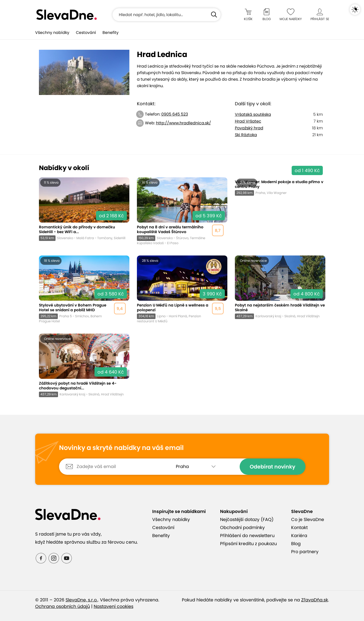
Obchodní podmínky (242, 528)
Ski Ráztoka (246, 135)
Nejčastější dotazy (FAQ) (247, 520)
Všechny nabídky (52, 33)
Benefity (111, 33)
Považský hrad (249, 128)
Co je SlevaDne (308, 520)
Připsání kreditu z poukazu (248, 544)
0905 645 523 (175, 114)
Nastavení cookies (114, 606)
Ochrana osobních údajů (63, 606)
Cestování (86, 33)
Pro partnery (305, 552)
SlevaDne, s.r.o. (82, 600)
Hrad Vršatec (248, 121)
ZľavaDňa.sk (315, 600)
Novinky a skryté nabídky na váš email (121, 448)
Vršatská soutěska (253, 114)
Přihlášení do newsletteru (247, 536)
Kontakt (299, 528)
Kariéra (299, 536)
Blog (296, 544)
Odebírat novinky (273, 467)
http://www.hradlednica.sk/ (184, 123)
